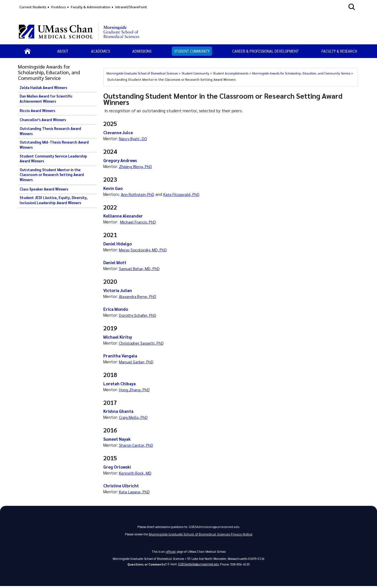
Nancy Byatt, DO (134, 138)
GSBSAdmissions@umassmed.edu (214, 527)
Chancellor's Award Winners (43, 120)
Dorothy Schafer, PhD (139, 315)
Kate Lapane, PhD (135, 492)
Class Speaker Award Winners (44, 189)
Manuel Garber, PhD (137, 362)
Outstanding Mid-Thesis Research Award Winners (54, 145)
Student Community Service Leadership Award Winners (53, 159)
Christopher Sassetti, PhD (143, 343)
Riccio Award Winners (37, 111)
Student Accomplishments (231, 73)
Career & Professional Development (265, 51)
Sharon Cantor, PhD (137, 445)
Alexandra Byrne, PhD (139, 296)
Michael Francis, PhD (139, 222)
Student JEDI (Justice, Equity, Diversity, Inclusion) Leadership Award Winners (54, 200)
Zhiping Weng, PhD (136, 166)
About (63, 51)
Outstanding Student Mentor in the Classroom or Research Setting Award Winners (52, 175)
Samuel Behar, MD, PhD (140, 268)
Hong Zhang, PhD (135, 390)
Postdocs (59, 7)
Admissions (142, 51)
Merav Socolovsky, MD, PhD (144, 250)
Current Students (33, 7)
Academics (100, 51)
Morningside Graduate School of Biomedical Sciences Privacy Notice (201, 536)
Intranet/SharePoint (131, 7)
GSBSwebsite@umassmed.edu (198, 566)
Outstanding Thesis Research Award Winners (50, 131)
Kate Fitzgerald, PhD (184, 194)
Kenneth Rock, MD (136, 473)
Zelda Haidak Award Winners (43, 88)
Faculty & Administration (91, 7)
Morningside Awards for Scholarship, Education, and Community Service (301, 73)
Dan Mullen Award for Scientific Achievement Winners (46, 99)
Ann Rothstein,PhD (138, 194)
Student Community (192, 51)
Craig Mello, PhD (134, 417)
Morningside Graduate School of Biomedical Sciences (142, 73)
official (171, 553)
